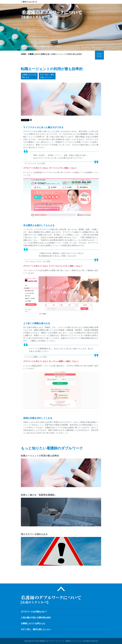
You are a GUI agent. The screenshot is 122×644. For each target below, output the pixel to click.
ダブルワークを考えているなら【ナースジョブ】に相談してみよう (50, 168)
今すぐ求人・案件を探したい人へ (47, 76)
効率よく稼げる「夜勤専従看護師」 (39, 495)
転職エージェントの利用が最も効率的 (40, 456)
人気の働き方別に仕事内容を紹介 (36, 618)
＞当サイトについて (29, 2)
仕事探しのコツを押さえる (29, 76)
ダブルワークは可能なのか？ (34, 612)
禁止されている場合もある (34, 534)
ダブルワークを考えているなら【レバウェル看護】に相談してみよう (51, 361)
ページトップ (61, 589)
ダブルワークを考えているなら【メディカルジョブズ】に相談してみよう (53, 266)
